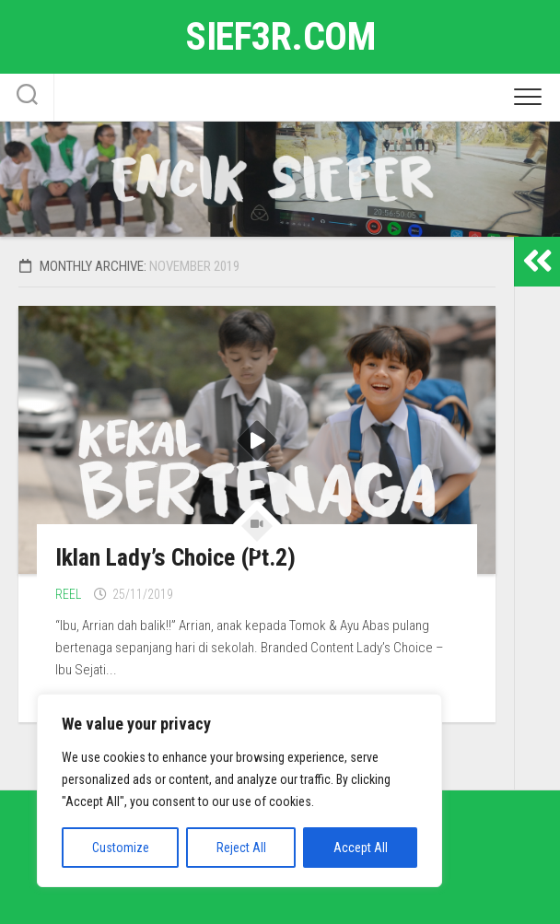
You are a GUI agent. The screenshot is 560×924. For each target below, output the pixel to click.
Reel (68, 594)
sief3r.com (280, 36)
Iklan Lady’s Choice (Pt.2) (175, 557)
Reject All (241, 848)
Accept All (361, 848)
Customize (121, 848)
